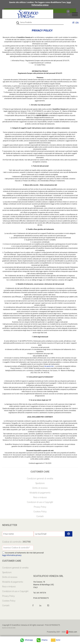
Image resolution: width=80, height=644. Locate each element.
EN (77, 23)
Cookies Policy (40, 512)
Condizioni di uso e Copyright (40, 502)
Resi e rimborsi (40, 497)
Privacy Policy (40, 507)
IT (73, 23)
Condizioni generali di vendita (40, 479)
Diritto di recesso (40, 488)
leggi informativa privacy (12, 555)
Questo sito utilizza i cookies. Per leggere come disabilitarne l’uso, (38, 2)
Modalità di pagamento (40, 493)
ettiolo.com (72, 632)
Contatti (40, 516)
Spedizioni (40, 483)
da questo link (49, 366)
